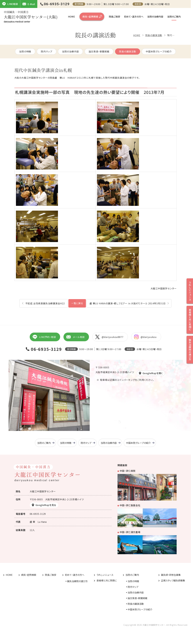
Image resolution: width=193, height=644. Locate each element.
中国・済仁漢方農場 (130, 532)
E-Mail (29, 4)
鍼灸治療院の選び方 (77, 581)
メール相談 (75, 337)
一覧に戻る (77, 303)
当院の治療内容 (155, 17)
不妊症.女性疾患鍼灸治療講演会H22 (45, 303)
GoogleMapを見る (46, 505)
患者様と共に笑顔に (107, 580)
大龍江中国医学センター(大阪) (31, 17)
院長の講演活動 (154, 35)
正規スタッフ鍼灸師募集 (173, 580)
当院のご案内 (174, 17)
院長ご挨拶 (114, 17)
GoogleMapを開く (153, 373)
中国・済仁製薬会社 (130, 505)
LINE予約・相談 (44, 337)
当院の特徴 (25, 51)
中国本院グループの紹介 (159, 51)
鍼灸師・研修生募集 (171, 575)
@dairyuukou (145, 337)
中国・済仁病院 (128, 471)
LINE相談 (10, 4)
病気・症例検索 (90, 17)
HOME (71, 17)
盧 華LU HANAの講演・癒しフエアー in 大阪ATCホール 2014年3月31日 (128, 303)
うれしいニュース (105, 575)
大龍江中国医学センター (164, 288)
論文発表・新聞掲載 (99, 51)
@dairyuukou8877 (109, 337)
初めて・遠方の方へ (134, 17)
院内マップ (47, 51)
